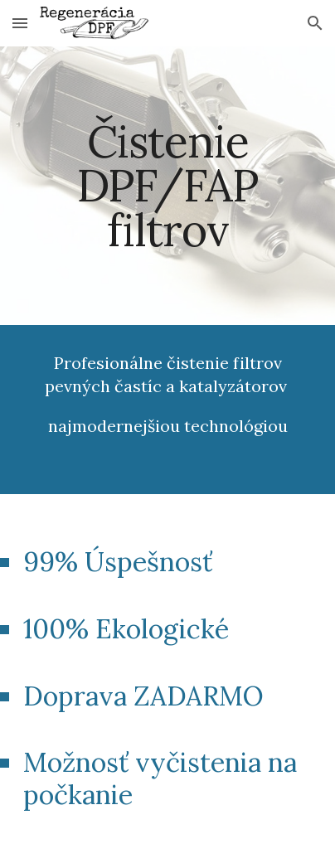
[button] (20, 23)
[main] (167, 186)
